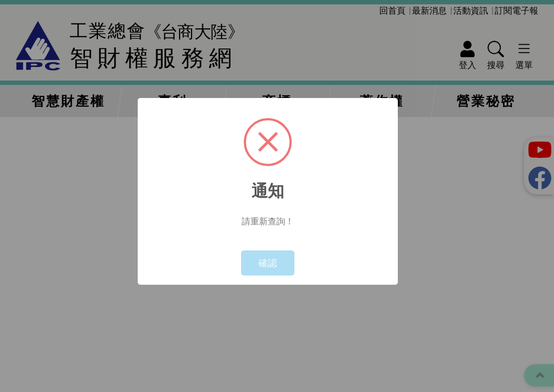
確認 (268, 263)
